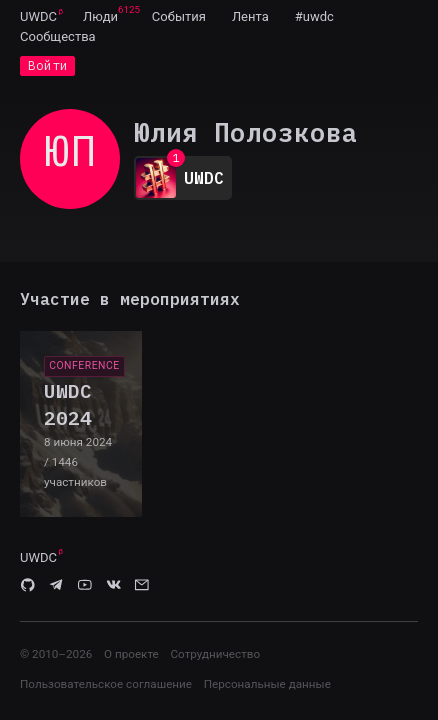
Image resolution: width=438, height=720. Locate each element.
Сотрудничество (215, 654)
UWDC (38, 16)
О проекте (131, 654)
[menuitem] (38, 16)
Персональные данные (267, 684)
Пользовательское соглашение (106, 684)
